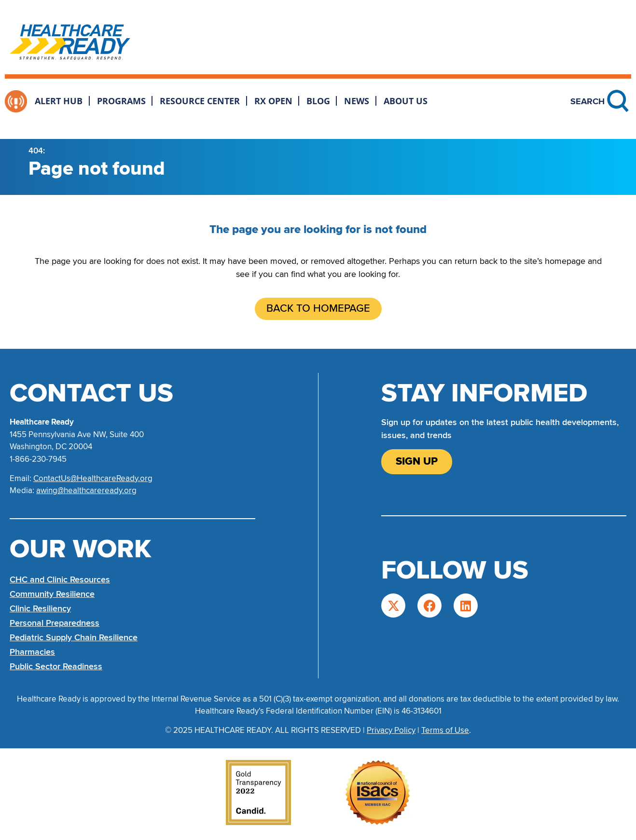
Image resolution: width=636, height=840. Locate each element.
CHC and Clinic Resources (60, 579)
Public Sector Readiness (56, 666)
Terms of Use (445, 730)
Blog (318, 101)
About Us (406, 101)
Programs (121, 101)
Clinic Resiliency (40, 608)
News (357, 101)
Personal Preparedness (55, 623)
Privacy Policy (391, 730)
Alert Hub (59, 101)
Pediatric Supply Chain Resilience (74, 637)
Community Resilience (52, 594)
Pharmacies (32, 652)
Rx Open (273, 101)
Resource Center (200, 101)
